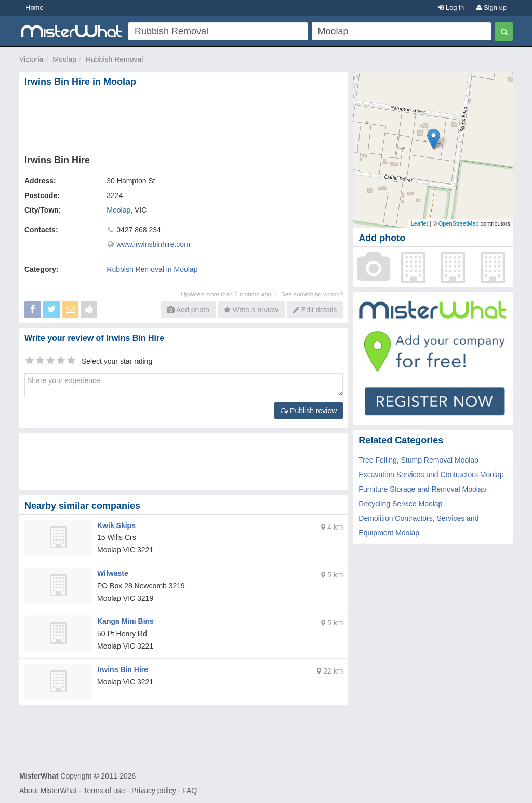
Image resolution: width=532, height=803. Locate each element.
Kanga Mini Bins (125, 621)
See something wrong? (312, 294)
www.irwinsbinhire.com (153, 244)
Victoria (31, 59)
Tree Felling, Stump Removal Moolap (418, 460)
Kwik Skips (116, 525)
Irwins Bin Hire (123, 669)
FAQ (190, 791)
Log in (451, 8)
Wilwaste (113, 573)
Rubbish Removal (115, 59)
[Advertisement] (186, 122)
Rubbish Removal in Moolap (152, 269)
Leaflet (420, 223)
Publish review (309, 411)
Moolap (64, 59)
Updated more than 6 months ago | (231, 294)
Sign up (491, 8)
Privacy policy (154, 791)
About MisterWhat (48, 791)
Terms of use (104, 791)
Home (35, 8)
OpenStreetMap (459, 223)
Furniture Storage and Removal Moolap (422, 489)
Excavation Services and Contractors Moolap (431, 475)
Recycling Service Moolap (400, 504)
